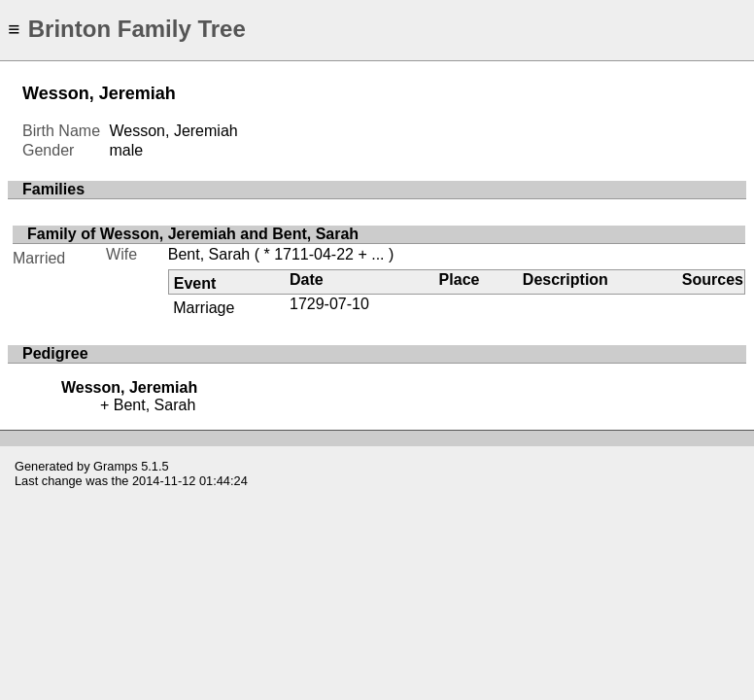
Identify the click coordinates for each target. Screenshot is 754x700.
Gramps (116, 466)
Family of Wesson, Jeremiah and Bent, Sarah (193, 234)
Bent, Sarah (209, 254)
